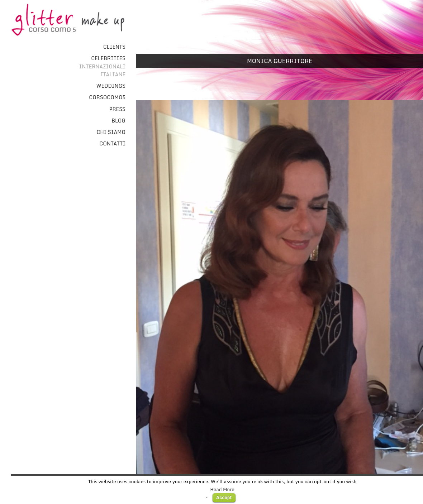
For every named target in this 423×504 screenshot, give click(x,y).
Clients (114, 47)
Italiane (113, 75)
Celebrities (108, 58)
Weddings (111, 86)
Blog (118, 121)
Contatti (112, 144)
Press (117, 109)
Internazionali (102, 67)
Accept (224, 497)
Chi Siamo (111, 132)
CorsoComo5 (107, 97)
